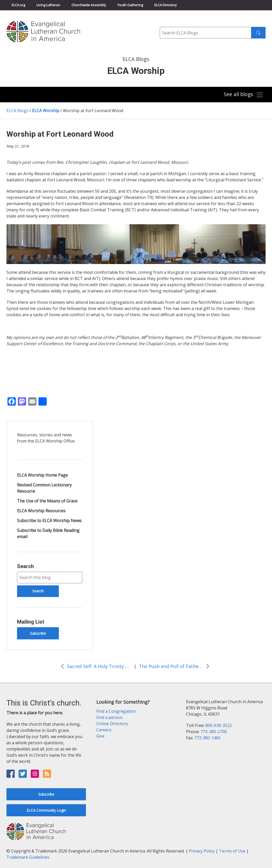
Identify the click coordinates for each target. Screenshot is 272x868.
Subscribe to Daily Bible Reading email (48, 533)
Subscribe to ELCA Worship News (49, 521)
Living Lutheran (48, 5)
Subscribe (38, 633)
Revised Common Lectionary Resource (44, 488)
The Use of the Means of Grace (47, 501)
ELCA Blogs (17, 111)
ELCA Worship (46, 111)
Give (100, 736)
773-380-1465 (207, 738)
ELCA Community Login (46, 810)
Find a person (109, 717)
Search (25, 566)
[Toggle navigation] (243, 95)
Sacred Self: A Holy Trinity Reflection (99, 666)
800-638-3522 (219, 725)
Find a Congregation (116, 711)
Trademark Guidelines (28, 857)
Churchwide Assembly (89, 5)
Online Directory (112, 724)
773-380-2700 (214, 732)
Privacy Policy (202, 851)
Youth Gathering (130, 5)
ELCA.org (18, 5)
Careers (104, 730)
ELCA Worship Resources (41, 511)
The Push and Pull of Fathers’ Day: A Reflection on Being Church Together (171, 666)
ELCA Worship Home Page (42, 475)
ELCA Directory (166, 5)
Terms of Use (232, 851)
